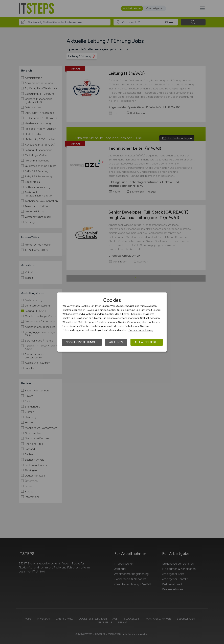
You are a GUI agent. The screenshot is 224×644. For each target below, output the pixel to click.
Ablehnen (116, 342)
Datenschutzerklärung (141, 330)
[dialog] (112, 322)
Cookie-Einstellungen (82, 342)
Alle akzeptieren (147, 342)
